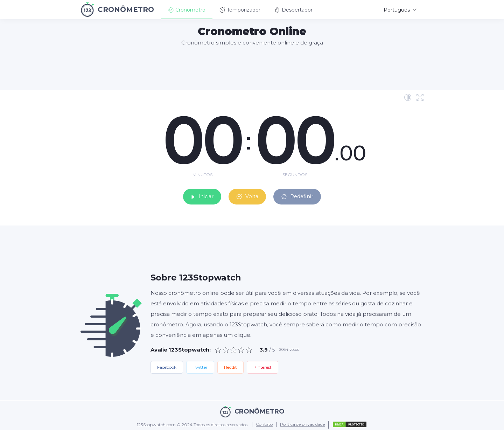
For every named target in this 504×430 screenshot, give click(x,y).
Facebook (167, 365)
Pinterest (262, 365)
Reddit (230, 365)
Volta (247, 194)
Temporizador (240, 10)
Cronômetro (187, 10)
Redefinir (305, 194)
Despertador (293, 10)
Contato (264, 423)
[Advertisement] (252, 68)
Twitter (200, 365)
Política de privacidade (302, 423)
